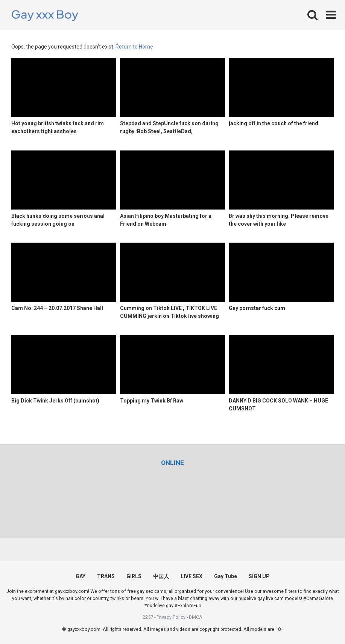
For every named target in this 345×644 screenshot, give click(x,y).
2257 (148, 617)
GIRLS (134, 576)
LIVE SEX (191, 576)
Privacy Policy (171, 617)
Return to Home (134, 47)
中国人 (161, 576)
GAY (81, 576)
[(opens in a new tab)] (172, 463)
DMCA (196, 617)
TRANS (106, 576)
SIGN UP (259, 576)
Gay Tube (226, 576)
